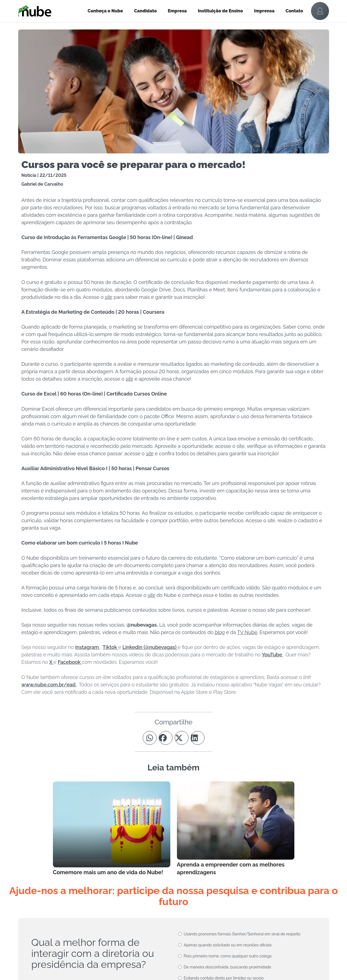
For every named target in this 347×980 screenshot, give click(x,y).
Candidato (145, 11)
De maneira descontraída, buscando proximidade (228, 967)
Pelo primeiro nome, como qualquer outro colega (228, 956)
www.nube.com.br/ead (49, 685)
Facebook (70, 662)
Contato (294, 11)
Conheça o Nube (105, 11)
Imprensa (264, 11)
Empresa (177, 11)
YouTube (273, 655)
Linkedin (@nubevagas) (150, 647)
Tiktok (110, 647)
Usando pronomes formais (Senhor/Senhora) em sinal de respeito (242, 934)
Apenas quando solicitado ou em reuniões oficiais (228, 945)
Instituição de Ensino (220, 11)
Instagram (88, 647)
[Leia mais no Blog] (112, 829)
